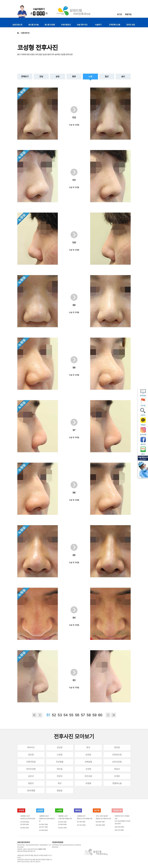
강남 (41, 76)
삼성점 (88, 755)
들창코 (31, 783)
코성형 (88, 769)
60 (100, 715)
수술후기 (98, 25)
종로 (74, 76)
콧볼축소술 (117, 783)
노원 (90, 76)
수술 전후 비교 (82, 25)
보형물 (88, 783)
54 (66, 715)
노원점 (60, 755)
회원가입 (128, 14)
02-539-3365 (25, 824)
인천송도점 (117, 755)
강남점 (60, 747)
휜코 (88, 747)
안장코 (60, 776)
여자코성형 (31, 769)
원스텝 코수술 (34, 25)
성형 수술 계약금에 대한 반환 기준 (26, 851)
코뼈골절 (88, 762)
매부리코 (31, 747)
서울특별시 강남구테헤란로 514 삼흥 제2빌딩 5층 (47, 819)
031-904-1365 (100, 822)
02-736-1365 (81, 822)
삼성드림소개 (17, 25)
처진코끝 (88, 776)
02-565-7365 (43, 824)
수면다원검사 (66, 25)
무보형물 (60, 762)
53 (60, 715)
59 (94, 715)
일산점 (31, 755)
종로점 (117, 747)
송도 (123, 76)
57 (83, 715)
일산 (107, 76)
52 (54, 715)
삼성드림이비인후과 (24, 842)
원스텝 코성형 (50, 25)
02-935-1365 (62, 822)
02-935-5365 (62, 824)
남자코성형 (117, 762)
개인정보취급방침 (58, 842)
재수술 (60, 769)
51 (48, 715)
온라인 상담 (131, 25)
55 (71, 715)
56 (77, 715)
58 (89, 715)
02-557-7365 (43, 827)
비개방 (117, 776)
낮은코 (31, 776)
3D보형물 (31, 790)
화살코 (117, 769)
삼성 (58, 76)
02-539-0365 (25, 822)
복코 (60, 783)
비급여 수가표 (42, 849)
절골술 (60, 790)
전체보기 (25, 76)
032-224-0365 (119, 827)
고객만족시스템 (114, 25)
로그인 (120, 14)
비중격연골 (31, 762)
